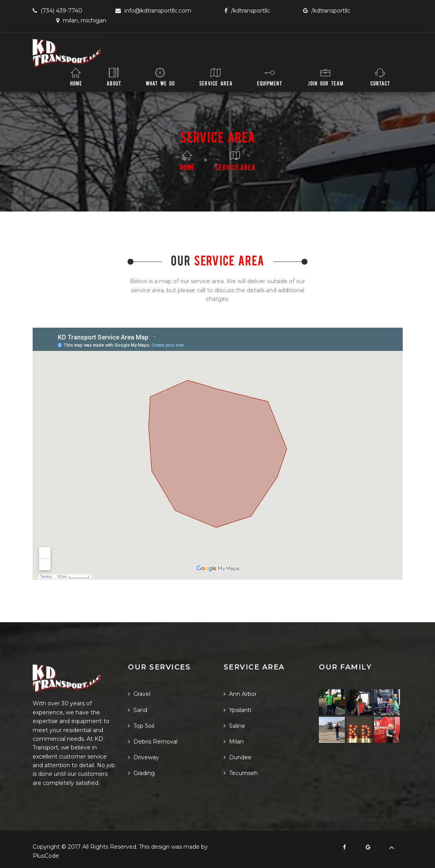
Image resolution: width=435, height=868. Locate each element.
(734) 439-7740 (57, 11)
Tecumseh (241, 773)
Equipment (270, 77)
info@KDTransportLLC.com (153, 11)
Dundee (238, 757)
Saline (234, 726)
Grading (141, 773)
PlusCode (46, 856)
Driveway (143, 757)
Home (76, 77)
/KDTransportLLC (247, 11)
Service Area (216, 77)
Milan (234, 742)
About (114, 77)
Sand (138, 710)
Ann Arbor (240, 694)
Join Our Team (326, 77)
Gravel (139, 694)
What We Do (160, 77)
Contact (380, 77)
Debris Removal (153, 742)
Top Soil (141, 726)
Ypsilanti (237, 710)
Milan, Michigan (81, 20)
